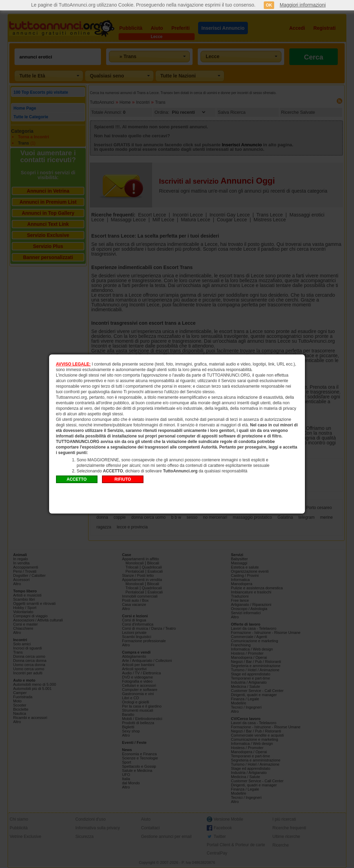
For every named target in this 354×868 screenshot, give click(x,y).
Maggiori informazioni (303, 5)
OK (269, 5)
